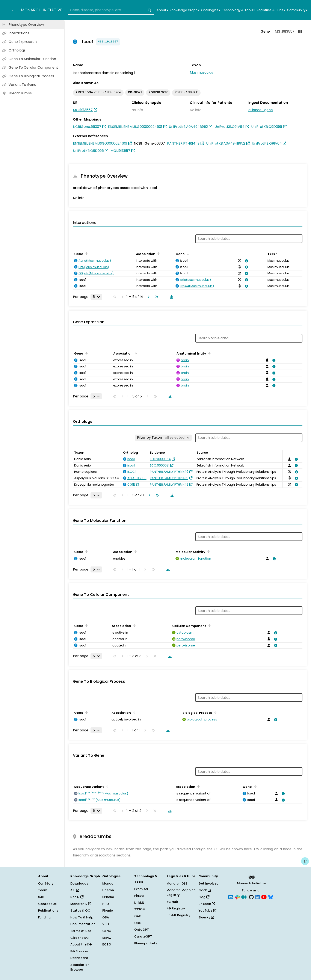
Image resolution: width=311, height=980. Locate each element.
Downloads (79, 883)
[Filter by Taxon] (163, 438)
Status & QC (80, 911)
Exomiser (141, 889)
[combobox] (111, 10)
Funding (44, 917)
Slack (205, 890)
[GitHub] (251, 897)
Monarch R (81, 904)
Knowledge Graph (185, 10)
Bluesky (206, 917)
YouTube (207, 911)
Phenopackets (146, 943)
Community (297, 10)
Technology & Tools (238, 10)
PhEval (139, 896)
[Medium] (244, 897)
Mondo (108, 883)
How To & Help (82, 917)
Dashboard (79, 958)
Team (43, 890)
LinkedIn (207, 904)
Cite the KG (80, 938)
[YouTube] (264, 897)
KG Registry (176, 908)
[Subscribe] (231, 897)
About (162, 10)
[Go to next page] (148, 297)
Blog (204, 897)
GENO (107, 931)
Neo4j (77, 897)
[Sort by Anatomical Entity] (209, 353)
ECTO (107, 944)
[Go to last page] (156, 297)
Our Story (46, 883)
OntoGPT (142, 930)
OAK (138, 916)
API (75, 890)
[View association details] (246, 261)
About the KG (81, 944)
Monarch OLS (177, 883)
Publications (48, 911)
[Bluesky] (271, 897)
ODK (138, 923)
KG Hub (172, 902)
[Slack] (237, 897)
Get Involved (208, 883)
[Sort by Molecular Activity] (208, 551)
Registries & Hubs (271, 10)
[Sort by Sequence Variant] (106, 786)
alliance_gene (261, 110)
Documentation (83, 924)
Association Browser (80, 967)
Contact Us (47, 904)
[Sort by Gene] (86, 254)
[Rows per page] (96, 297)
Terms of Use (81, 931)
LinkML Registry (178, 915)
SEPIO (107, 938)
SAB (41, 897)
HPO (106, 904)
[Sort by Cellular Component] (209, 625)
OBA (106, 917)
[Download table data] (171, 297)
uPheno (108, 897)
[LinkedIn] (258, 897)
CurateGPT (143, 936)
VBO (106, 924)
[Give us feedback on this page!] (305, 861)
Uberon (108, 890)
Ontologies (211, 10)
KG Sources (79, 951)
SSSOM (140, 909)
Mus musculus (201, 72)
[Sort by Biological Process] (214, 712)
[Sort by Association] (158, 254)
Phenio (108, 911)
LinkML (139, 903)
